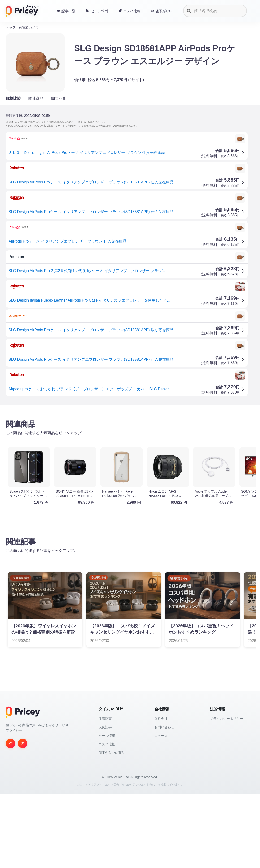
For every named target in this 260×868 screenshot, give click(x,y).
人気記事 (105, 801)
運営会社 (161, 792)
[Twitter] (23, 817)
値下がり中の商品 (112, 826)
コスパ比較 (107, 818)
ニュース (161, 809)
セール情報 (107, 809)
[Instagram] (10, 817)
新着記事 (105, 792)
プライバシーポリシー (226, 792)
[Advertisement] (130, 445)
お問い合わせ (164, 801)
